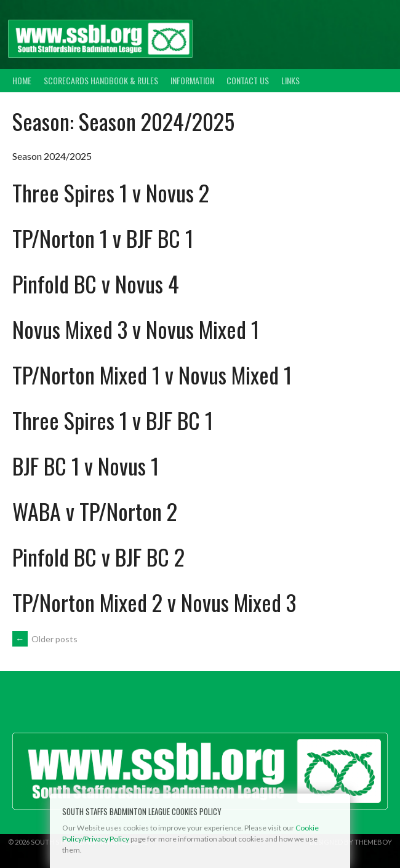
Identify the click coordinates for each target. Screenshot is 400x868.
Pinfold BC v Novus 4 (96, 283)
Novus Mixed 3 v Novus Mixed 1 (136, 329)
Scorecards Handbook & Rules (101, 80)
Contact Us (248, 80)
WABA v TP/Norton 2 (95, 511)
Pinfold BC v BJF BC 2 (98, 556)
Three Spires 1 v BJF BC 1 (113, 420)
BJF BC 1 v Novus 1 (86, 465)
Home (22, 80)
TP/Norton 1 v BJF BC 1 (103, 238)
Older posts (45, 639)
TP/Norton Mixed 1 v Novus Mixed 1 (152, 374)
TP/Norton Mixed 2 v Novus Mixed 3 (154, 602)
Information (192, 80)
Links (290, 80)
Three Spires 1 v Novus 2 (111, 192)
